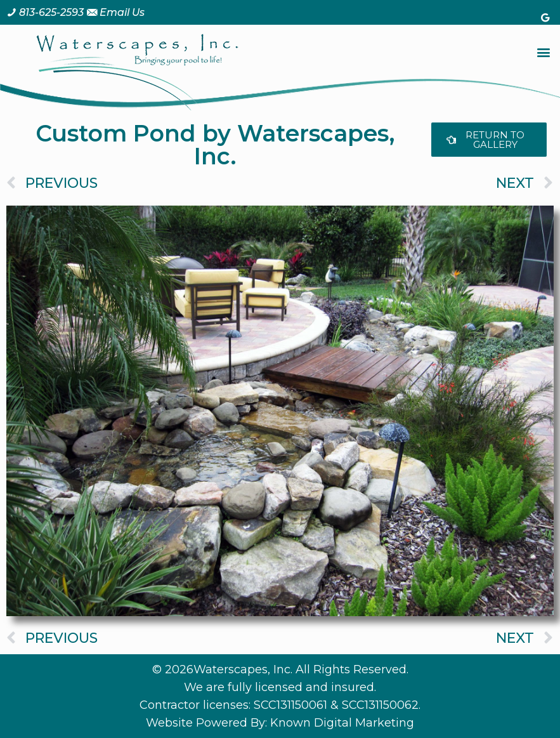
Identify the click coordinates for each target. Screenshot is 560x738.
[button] (543, 52)
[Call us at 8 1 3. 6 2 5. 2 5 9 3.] (45, 12)
